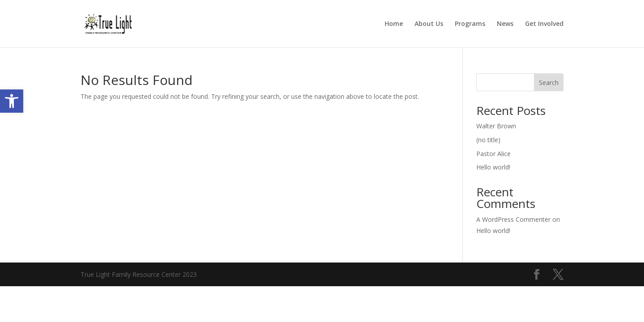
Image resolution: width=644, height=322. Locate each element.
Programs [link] (470, 24)
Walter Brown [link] (496, 126)
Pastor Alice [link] (494, 154)
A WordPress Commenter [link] (513, 219)
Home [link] (394, 24)
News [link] (505, 24)
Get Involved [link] (544, 24)
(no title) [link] (488, 140)
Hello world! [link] (493, 167)
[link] (12, 101)
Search (549, 83)
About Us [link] (429, 24)
